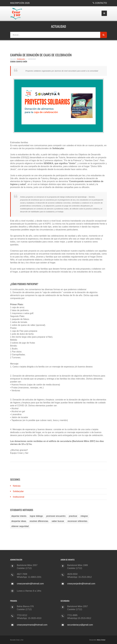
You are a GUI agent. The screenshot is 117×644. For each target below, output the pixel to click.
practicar (73, 516)
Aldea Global (101, 640)
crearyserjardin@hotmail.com (81, 584)
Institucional (19, 497)
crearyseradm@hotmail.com (30, 584)
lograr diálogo (36, 516)
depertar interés (19, 516)
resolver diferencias (39, 521)
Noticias (17, 486)
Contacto (101, 3)
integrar (84, 516)
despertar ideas (19, 521)
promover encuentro (56, 516)
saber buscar (58, 521)
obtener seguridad (20, 526)
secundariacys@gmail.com (80, 625)
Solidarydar (21, 59)
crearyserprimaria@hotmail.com (32, 625)
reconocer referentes (77, 521)
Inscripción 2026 (20, 3)
